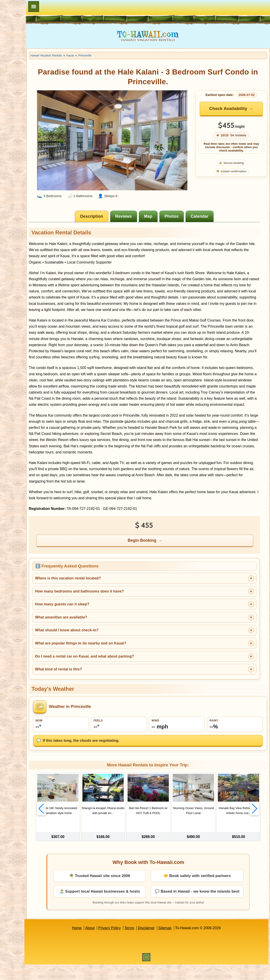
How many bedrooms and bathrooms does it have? (115, 607)
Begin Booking (160, 556)
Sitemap (183, 944)
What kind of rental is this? (94, 685)
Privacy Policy (127, 944)
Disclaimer (164, 944)
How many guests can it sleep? (97, 620)
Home (94, 944)
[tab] (110, 202)
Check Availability (233, 108)
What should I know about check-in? (102, 646)
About (107, 944)
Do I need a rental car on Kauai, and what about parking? (120, 672)
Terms (147, 944)
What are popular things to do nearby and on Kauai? (116, 659)
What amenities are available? (96, 633)
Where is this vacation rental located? (103, 594)
